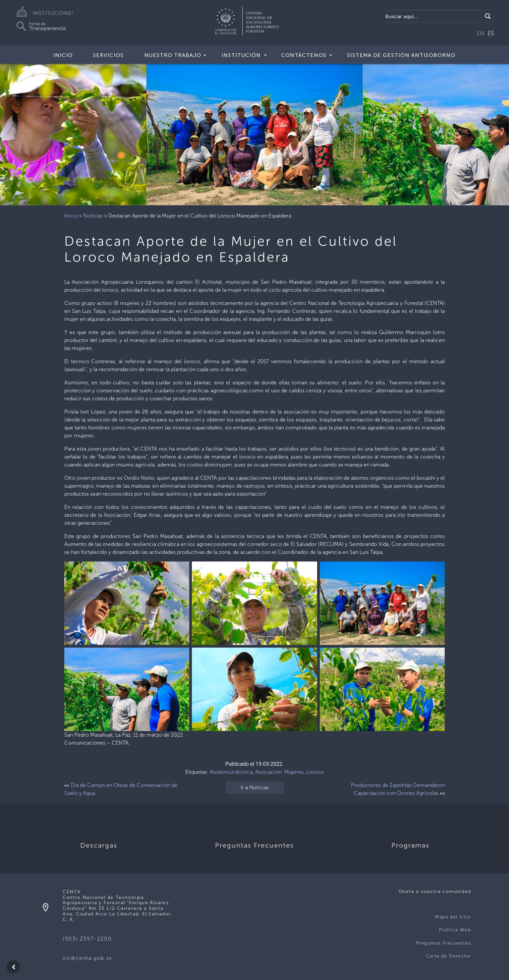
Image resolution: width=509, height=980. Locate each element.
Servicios (108, 55)
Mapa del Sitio (453, 917)
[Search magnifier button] (488, 16)
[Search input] (433, 16)
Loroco (315, 772)
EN (481, 33)
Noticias (93, 216)
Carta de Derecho (448, 956)
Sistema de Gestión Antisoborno (401, 55)
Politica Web (455, 930)
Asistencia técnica (231, 772)
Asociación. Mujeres (279, 772)
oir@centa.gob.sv (87, 958)
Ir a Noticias (255, 787)
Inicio (63, 55)
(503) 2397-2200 (87, 939)
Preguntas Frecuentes (443, 943)
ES (491, 33)
